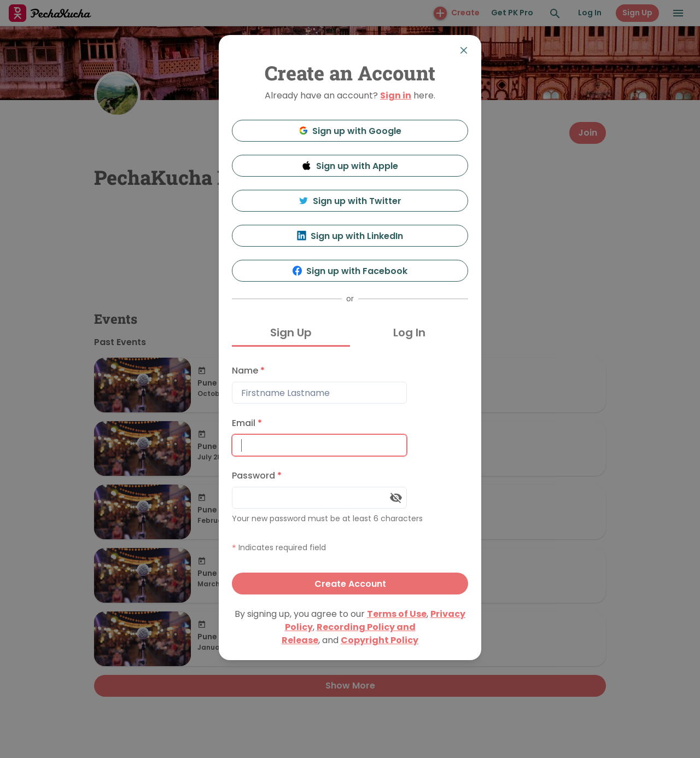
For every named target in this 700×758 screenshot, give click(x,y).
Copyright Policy (380, 640)
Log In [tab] (409, 333)
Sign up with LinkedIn (350, 236)
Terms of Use (397, 614)
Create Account (350, 584)
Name (248, 371)
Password (257, 476)
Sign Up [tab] (291, 333)
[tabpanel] (350, 477)
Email (247, 423)
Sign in (396, 95)
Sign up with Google (350, 131)
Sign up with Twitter (350, 201)
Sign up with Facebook (350, 271)
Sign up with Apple (350, 166)
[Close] (464, 50)
